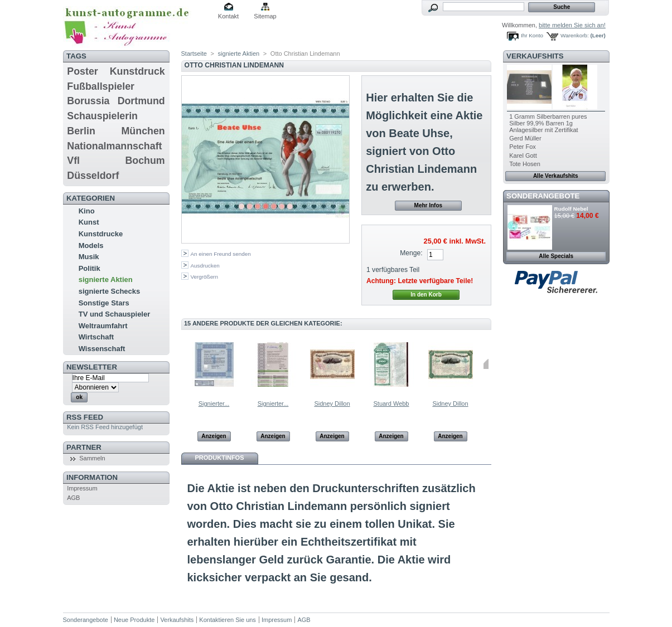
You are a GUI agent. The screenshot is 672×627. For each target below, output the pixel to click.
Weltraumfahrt (103, 326)
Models (91, 246)
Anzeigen (214, 436)
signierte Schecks (110, 291)
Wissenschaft (102, 349)
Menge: (411, 253)
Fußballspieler (101, 86)
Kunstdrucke (101, 234)
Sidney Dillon (332, 404)
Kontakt (228, 16)
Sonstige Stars (104, 303)
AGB (73, 498)
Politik (90, 268)
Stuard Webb (391, 404)
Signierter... (214, 404)
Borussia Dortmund (116, 101)
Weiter (486, 364)
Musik (89, 257)
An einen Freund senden (221, 254)
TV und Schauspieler (115, 314)
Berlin (81, 131)
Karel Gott (523, 155)
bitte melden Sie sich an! (572, 25)
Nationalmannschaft (114, 146)
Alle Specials (556, 256)
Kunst (89, 222)
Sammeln (92, 458)
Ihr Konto (532, 35)
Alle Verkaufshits (556, 176)
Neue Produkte (134, 620)
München (143, 131)
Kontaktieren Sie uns (228, 620)
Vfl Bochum (116, 161)
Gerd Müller (525, 138)
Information (92, 477)
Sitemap (265, 16)
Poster (82, 71)
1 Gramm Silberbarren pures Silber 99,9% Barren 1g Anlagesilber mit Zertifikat (548, 123)
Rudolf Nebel (571, 209)
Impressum (82, 488)
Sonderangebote (543, 196)
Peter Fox (523, 147)
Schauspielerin (102, 116)
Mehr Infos (429, 205)
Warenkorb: (575, 35)
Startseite (194, 54)
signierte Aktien (106, 280)
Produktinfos (220, 458)
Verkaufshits (535, 56)
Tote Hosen (525, 164)
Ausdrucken (205, 266)
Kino (87, 211)
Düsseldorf (93, 176)
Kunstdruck (137, 71)
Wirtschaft (96, 337)
